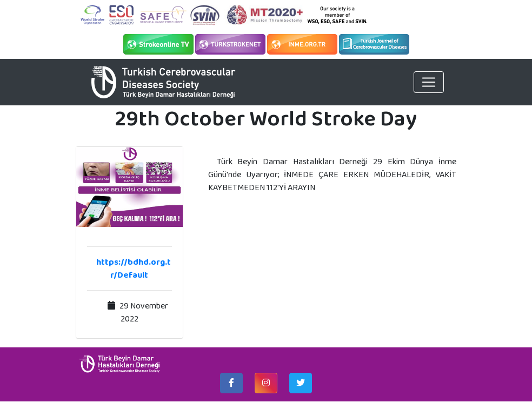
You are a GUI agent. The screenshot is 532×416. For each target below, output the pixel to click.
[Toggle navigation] (429, 82)
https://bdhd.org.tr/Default (134, 268)
